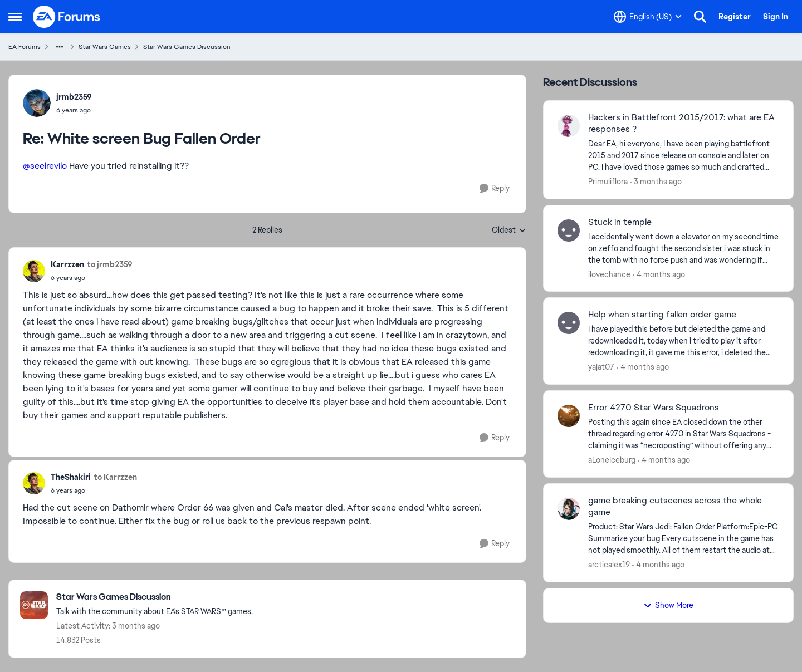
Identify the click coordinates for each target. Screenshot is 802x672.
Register (735, 17)
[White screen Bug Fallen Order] (74, 110)
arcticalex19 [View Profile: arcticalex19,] (609, 565)
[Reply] (495, 188)
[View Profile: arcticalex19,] (569, 509)
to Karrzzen (115, 477)
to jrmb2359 (110, 264)
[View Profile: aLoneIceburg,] (569, 416)
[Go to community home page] (67, 17)
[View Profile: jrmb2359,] (37, 103)
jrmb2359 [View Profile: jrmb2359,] (74, 97)
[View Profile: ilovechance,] (569, 230)
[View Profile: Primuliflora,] (569, 126)
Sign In (776, 17)
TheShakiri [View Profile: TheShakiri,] (71, 477)
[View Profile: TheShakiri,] (34, 483)
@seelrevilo (45, 166)
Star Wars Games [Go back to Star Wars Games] (105, 47)
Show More (668, 605)
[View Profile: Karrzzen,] (34, 271)
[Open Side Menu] (15, 17)
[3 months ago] (656, 182)
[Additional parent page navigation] (60, 47)
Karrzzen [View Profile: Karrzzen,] (67, 264)
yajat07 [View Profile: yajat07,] (601, 367)
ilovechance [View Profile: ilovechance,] (609, 274)
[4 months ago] (659, 274)
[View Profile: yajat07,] (569, 323)
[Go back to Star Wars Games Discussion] (155, 597)
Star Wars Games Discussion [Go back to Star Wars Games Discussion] (187, 47)
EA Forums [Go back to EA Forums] (25, 47)
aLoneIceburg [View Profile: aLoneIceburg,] (612, 460)
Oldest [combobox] (509, 230)
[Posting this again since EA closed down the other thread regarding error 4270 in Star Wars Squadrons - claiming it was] (684, 434)
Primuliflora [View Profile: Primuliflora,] (608, 182)
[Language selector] (648, 17)
